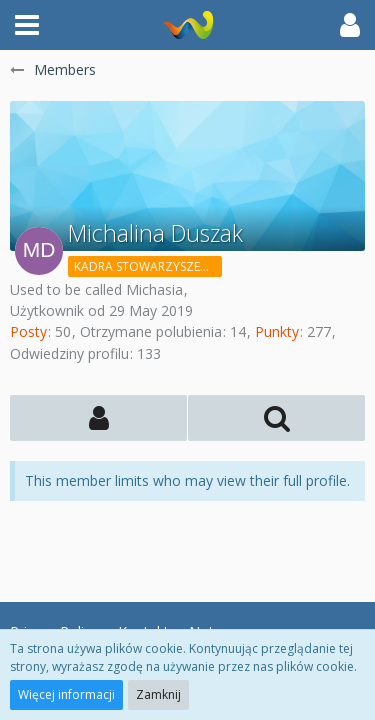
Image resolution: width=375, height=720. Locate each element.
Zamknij (158, 694)
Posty (28, 331)
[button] (27, 25)
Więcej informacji (66, 694)
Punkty (277, 331)
